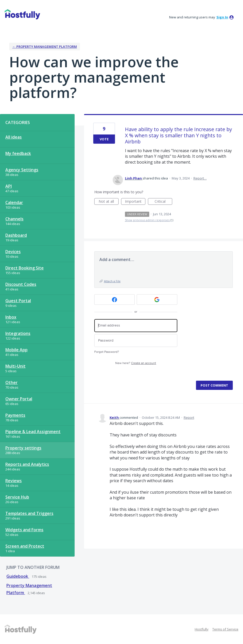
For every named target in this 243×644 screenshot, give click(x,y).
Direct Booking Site (25, 268)
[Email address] (136, 326)
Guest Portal (18, 301)
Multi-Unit (15, 366)
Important (135, 202)
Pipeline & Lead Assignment (33, 432)
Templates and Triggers (29, 513)
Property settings (23, 448)
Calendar (14, 202)
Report (189, 417)
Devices (13, 252)
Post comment (214, 385)
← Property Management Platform (45, 47)
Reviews (14, 481)
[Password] (136, 341)
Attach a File (112, 281)
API (9, 186)
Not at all (109, 202)
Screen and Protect (25, 546)
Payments (15, 415)
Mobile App (16, 350)
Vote (104, 139)
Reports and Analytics (27, 464)
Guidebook (18, 576)
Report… (200, 178)
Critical (163, 202)
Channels (14, 219)
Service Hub (17, 497)
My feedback (18, 153)
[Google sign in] (157, 300)
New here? (136, 363)
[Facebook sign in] (115, 300)
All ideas (14, 137)
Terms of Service (225, 629)
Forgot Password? (107, 352)
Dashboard (16, 235)
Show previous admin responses (149, 220)
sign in (222, 17)
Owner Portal (19, 399)
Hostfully (202, 629)
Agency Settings (22, 170)
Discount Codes (21, 284)
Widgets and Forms (24, 530)
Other (11, 382)
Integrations (18, 333)
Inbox (11, 317)
